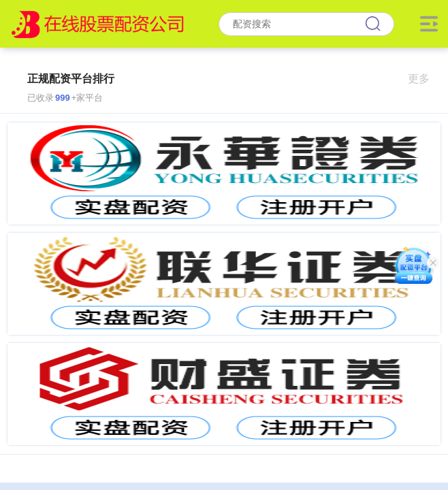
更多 (425, 79)
